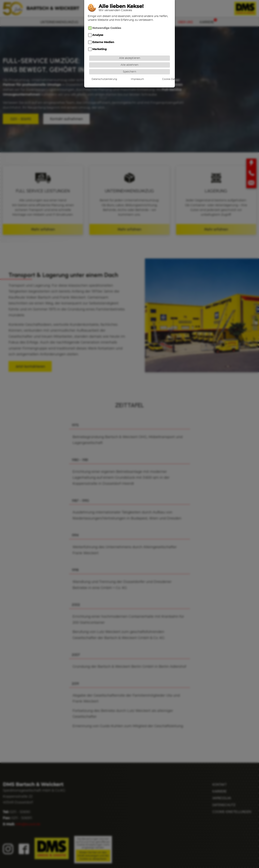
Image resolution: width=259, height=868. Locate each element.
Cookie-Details (157, 79)
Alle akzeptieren (130, 58)
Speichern (129, 71)
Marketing (99, 49)
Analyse (98, 35)
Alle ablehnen (129, 65)
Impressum (129, 79)
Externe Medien (103, 42)
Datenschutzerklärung (102, 79)
